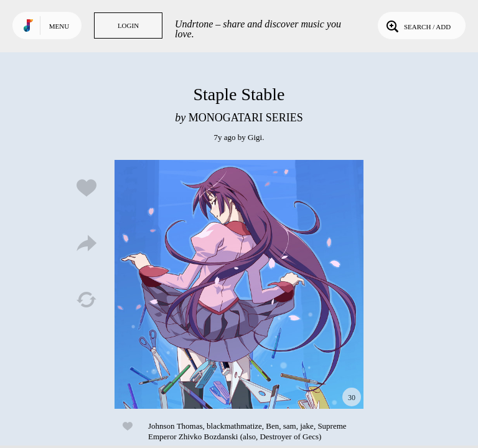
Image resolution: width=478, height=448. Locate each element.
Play (239, 284)
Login (128, 26)
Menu (59, 26)
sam (290, 426)
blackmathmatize (234, 426)
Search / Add (417, 26)
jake (307, 426)
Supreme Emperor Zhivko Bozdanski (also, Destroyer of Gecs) (247, 431)
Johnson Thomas (176, 426)
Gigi (255, 137)
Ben (272, 426)
